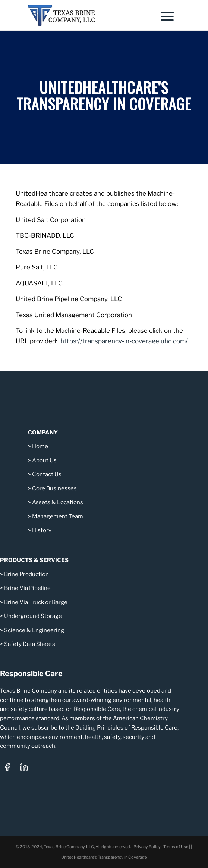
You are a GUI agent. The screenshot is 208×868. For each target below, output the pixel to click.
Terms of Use (176, 847)
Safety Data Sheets (30, 644)
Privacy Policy (147, 847)
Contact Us (47, 474)
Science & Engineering (34, 630)
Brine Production (26, 574)
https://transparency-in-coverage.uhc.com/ (124, 341)
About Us (44, 460)
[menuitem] (163, 15)
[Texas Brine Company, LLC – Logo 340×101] (86, 15)
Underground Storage (33, 616)
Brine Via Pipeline (27, 588)
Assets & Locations (58, 502)
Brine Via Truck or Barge (36, 602)
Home (40, 446)
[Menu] (163, 15)
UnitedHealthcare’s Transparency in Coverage (104, 857)
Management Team (58, 516)
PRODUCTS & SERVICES (34, 560)
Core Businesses (54, 488)
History (42, 530)
